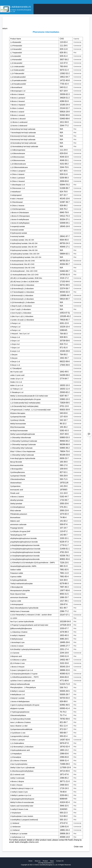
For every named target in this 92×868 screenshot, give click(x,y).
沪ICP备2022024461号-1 (46, 863)
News (52, 861)
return (5, 28)
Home (30, 861)
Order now (78, 847)
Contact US (60, 861)
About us (38, 861)
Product (45, 861)
